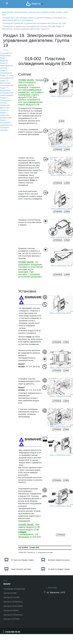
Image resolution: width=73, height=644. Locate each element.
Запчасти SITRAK (12, 619)
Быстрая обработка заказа (59, 560)
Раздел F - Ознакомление (6, 72)
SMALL (53, 96)
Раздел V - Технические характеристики (6, 123)
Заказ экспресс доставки (21, 569)
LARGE (69, 96)
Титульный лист (6, 53)
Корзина (62, 4)
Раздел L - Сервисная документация (6, 115)
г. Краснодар (52, 588)
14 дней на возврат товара (59, 569)
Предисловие (5, 56)
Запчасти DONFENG (13, 602)
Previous (58, 149)
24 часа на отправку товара (22, 560)
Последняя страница (5, 129)
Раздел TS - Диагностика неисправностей (7, 83)
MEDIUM (61, 96)
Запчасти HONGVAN (13, 615)
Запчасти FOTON (11, 597)
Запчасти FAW (10, 593)
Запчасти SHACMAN (13, 606)
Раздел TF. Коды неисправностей (7, 77)
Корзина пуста (64, 7)
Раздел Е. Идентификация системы (7, 66)
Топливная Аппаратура (14, 589)
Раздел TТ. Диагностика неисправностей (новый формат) (7, 92)
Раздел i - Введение (4, 59)
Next (61, 121)
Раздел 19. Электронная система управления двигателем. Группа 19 (5, 104)
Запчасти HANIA (11, 610)
